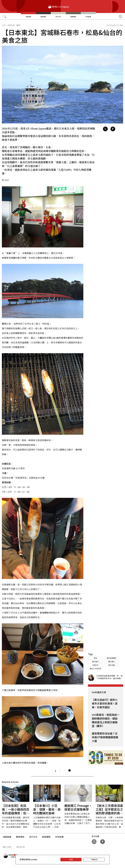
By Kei (5, 180)
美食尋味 (43, 17)
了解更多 (94, 860)
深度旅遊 (28, 17)
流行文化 (58, 17)
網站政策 (21, 847)
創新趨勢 (73, 17)
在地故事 (88, 17)
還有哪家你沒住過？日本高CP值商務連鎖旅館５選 (105, 737)
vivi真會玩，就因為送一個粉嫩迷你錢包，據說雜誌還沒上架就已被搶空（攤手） (106, 720)
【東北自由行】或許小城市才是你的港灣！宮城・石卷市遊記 (105, 703)
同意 (71, 860)
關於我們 (7, 847)
